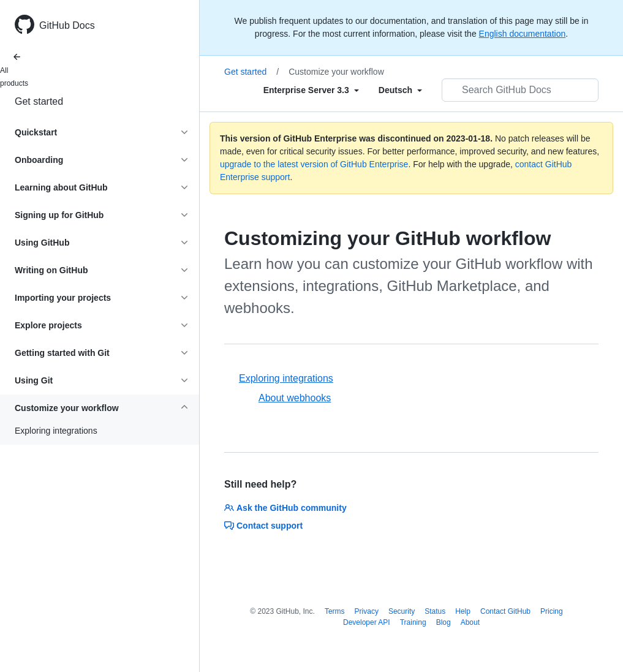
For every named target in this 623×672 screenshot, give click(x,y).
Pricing (552, 611)
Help (463, 611)
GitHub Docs (67, 25)
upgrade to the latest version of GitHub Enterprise (314, 164)
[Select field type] (311, 90)
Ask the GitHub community (285, 508)
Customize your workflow (336, 72)
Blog (444, 622)
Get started (39, 101)
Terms (335, 611)
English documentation (523, 34)
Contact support (263, 526)
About (470, 622)
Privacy (367, 611)
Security (402, 611)
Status (435, 611)
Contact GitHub (505, 611)
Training (413, 622)
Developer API (367, 622)
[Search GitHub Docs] (520, 90)
